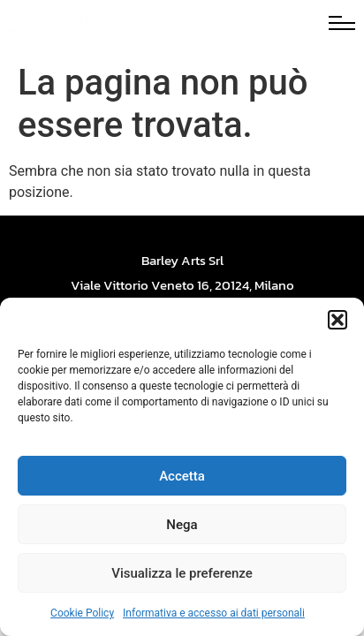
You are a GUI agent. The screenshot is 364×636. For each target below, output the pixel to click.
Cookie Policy (82, 613)
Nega (182, 525)
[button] (337, 320)
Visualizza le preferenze (182, 573)
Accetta (182, 476)
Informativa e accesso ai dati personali (214, 613)
